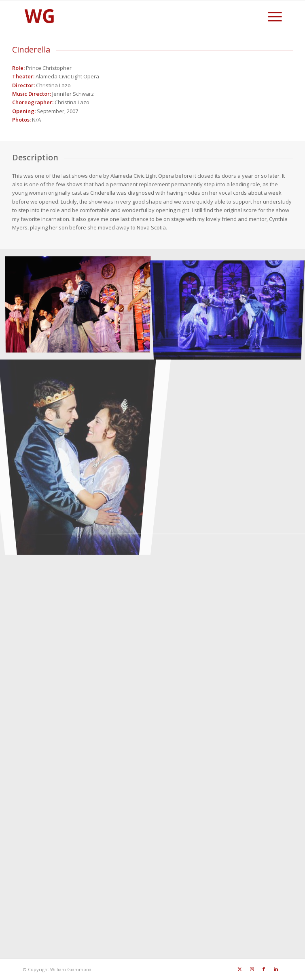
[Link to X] (239, 969)
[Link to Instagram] (252, 969)
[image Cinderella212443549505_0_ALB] (81, 450)
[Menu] (271, 17)
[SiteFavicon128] (127, 17)
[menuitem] (271, 17)
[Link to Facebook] (264, 969)
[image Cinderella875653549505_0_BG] (81, 306)
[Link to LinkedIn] (276, 969)
